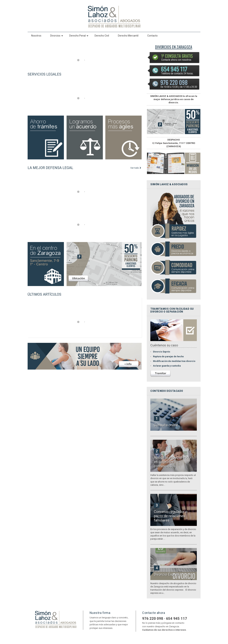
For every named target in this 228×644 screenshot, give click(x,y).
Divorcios (57, 36)
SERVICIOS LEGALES (44, 74)
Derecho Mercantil (128, 36)
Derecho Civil (102, 36)
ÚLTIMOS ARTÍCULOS (44, 294)
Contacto (152, 36)
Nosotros (36, 36)
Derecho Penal (79, 36)
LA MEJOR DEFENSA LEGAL (50, 168)
